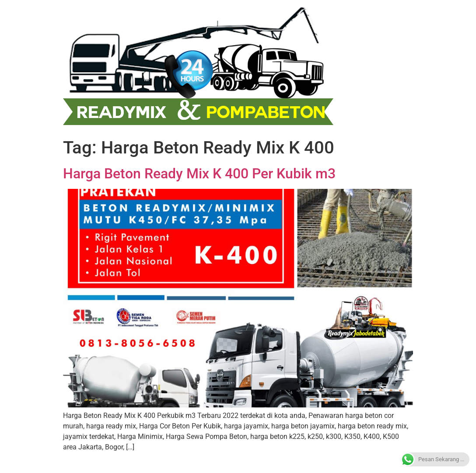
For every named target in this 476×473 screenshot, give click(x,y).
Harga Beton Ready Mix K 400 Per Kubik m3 (199, 174)
